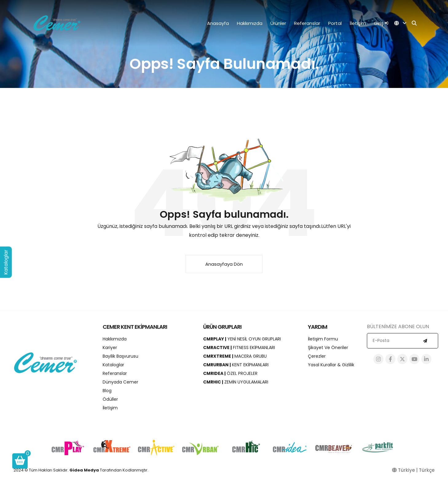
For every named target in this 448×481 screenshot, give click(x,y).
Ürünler (278, 23)
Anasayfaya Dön (224, 264)
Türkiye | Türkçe (413, 470)
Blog (107, 391)
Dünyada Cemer (120, 382)
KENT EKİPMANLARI (236, 365)
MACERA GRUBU (235, 356)
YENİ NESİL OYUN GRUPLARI (242, 339)
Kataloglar (113, 365)
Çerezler (317, 356)
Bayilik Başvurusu (120, 356)
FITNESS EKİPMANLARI (239, 348)
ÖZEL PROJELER (230, 373)
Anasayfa (218, 23)
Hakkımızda (250, 23)
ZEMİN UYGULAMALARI (236, 382)
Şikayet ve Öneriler (328, 348)
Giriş (381, 23)
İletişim (358, 23)
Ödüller (110, 399)
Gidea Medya (84, 470)
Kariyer (110, 348)
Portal (335, 23)
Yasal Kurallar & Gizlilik (331, 365)
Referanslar (307, 23)
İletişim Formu (323, 339)
